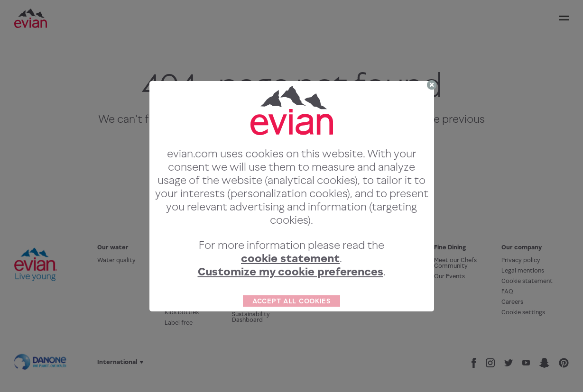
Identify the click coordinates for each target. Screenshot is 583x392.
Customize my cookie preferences (291, 271)
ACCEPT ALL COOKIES (291, 301)
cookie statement (290, 258)
